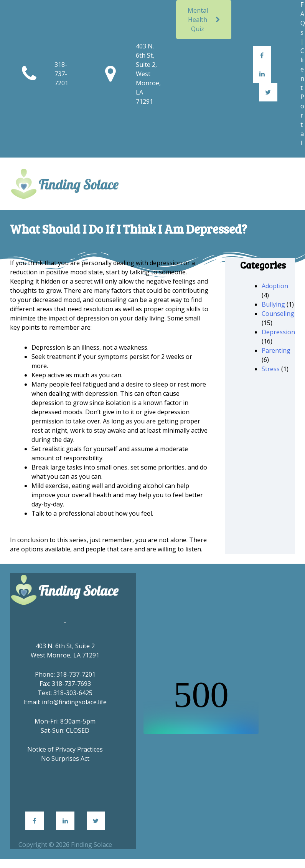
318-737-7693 (71, 684)
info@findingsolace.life (74, 702)
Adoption (275, 286)
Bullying (273, 304)
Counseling (278, 314)
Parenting (276, 350)
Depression (278, 332)
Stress (271, 369)
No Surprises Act (65, 758)
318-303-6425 (73, 693)
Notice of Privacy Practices (65, 749)
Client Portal (302, 97)
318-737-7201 (61, 74)
